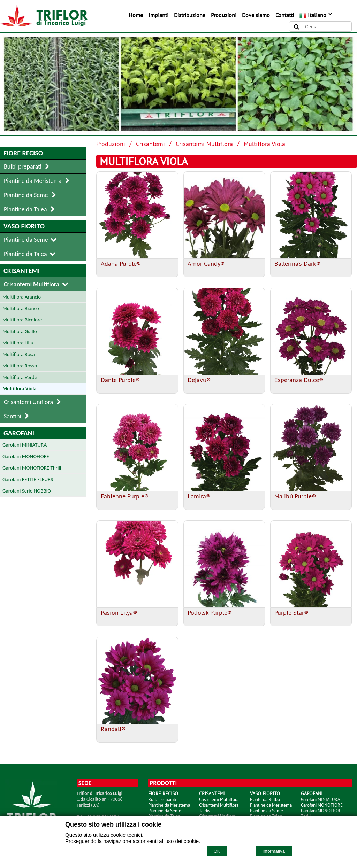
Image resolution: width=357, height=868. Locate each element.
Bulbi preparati (162, 799)
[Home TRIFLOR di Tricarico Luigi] (44, 24)
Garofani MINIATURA (321, 799)
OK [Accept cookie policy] (217, 851)
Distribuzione (190, 15)
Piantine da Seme (165, 811)
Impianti (158, 15)
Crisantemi (150, 144)
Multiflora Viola (264, 144)
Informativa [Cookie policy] (274, 851)
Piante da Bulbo (265, 799)
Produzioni (224, 15)
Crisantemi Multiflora (204, 144)
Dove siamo (256, 15)
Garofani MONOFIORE (322, 805)
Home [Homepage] (136, 15)
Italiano (316, 15)
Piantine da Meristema (169, 805)
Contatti (285, 15)
